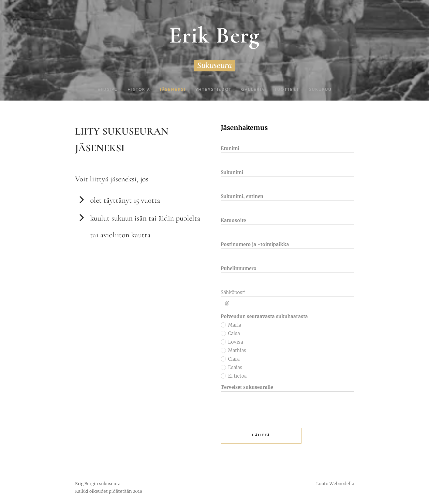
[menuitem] (102, 90)
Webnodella (342, 484)
